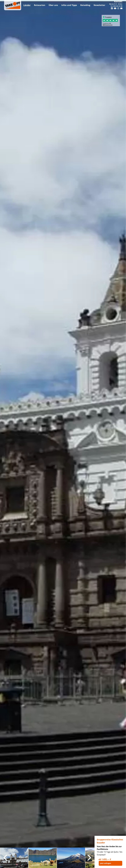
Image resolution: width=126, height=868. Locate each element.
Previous (6, 858)
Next (89, 858)
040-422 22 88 (118, 6)
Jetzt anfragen (105, 863)
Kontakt (118, 1)
